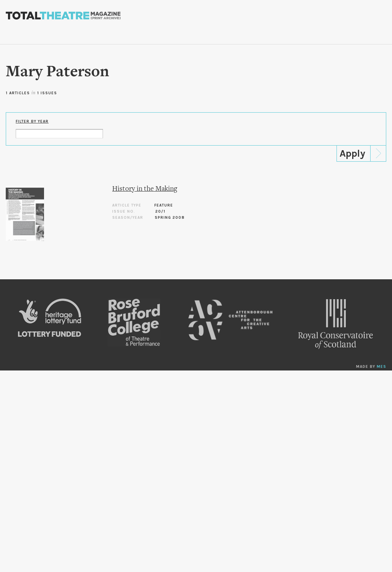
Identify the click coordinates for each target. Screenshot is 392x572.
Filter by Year (32, 121)
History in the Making (145, 189)
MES (381, 367)
